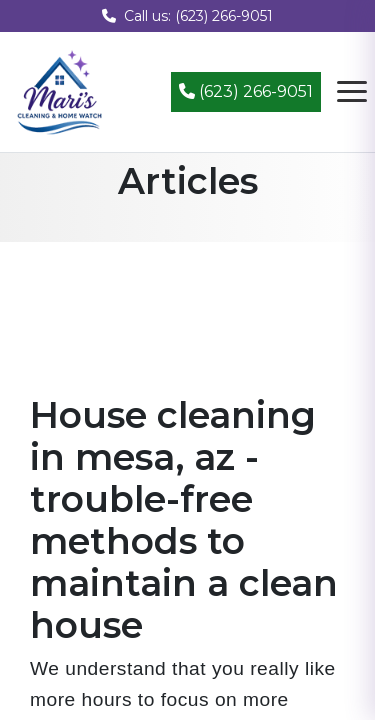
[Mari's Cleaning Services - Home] (60, 90)
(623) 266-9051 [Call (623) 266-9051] (246, 91)
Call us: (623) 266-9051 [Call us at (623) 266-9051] (187, 16)
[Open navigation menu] (352, 92)
